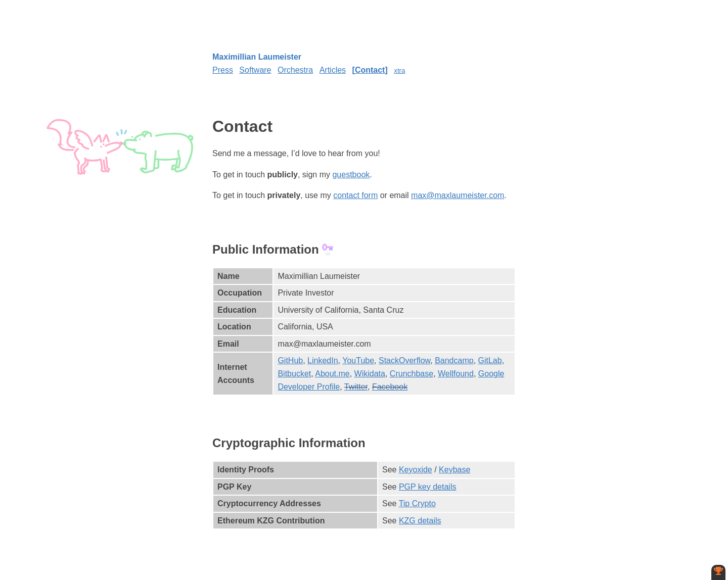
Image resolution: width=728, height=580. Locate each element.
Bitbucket (294, 374)
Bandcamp (454, 360)
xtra (399, 70)
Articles (333, 70)
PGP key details (428, 487)
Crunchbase (412, 374)
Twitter (356, 387)
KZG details (420, 521)
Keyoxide (416, 470)
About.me (332, 374)
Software (255, 70)
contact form (355, 195)
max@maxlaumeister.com (458, 195)
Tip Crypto (417, 503)
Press (223, 70)
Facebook (390, 387)
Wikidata (370, 374)
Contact (370, 70)
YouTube (358, 360)
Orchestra (295, 70)
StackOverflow (404, 360)
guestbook (351, 175)
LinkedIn (323, 360)
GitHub (290, 360)
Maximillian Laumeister (257, 57)
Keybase (454, 470)
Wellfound (456, 374)
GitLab (490, 360)
